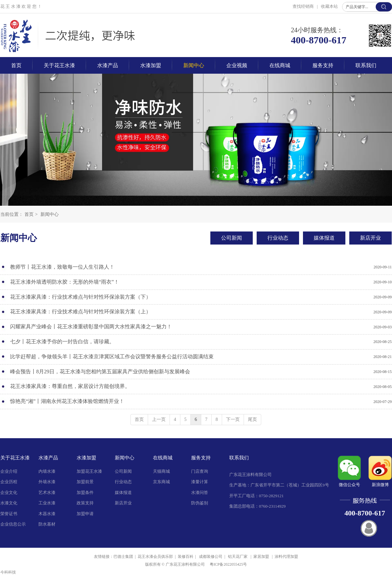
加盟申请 (85, 514)
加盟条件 (85, 492)
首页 (29, 214)
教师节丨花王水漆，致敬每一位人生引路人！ (62, 267)
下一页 (233, 419)
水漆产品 (48, 458)
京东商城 (161, 482)
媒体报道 (123, 492)
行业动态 (123, 482)
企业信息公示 (13, 524)
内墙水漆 (47, 471)
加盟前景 (85, 482)
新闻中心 (50, 214)
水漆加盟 (86, 458)
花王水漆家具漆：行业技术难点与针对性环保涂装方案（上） (81, 312)
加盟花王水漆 (89, 471)
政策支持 (85, 503)
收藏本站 (329, 6)
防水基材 (47, 524)
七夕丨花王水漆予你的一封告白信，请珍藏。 (62, 342)
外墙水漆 (47, 482)
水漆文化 (9, 503)
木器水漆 (47, 514)
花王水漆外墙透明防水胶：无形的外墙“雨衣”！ (65, 282)
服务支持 (201, 458)
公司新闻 (123, 471)
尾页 (252, 419)
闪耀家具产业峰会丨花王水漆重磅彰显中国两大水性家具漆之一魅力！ (91, 327)
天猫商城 (161, 471)
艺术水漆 (47, 492)
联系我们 (239, 458)
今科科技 (8, 572)
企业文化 (9, 492)
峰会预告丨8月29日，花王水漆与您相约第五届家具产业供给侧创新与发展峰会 (100, 372)
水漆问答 (200, 492)
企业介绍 (9, 471)
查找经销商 (304, 6)
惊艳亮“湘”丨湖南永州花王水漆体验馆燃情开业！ (67, 401)
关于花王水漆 (15, 458)
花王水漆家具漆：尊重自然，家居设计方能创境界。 (70, 386)
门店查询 (200, 471)
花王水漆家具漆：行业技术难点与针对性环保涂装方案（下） (81, 297)
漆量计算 (200, 482)
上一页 (159, 419)
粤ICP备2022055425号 (228, 564)
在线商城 (163, 458)
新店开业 (123, 503)
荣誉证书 (9, 514)
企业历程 (9, 482)
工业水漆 (47, 503)
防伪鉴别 (200, 503)
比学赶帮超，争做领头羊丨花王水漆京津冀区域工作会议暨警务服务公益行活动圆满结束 (112, 357)
